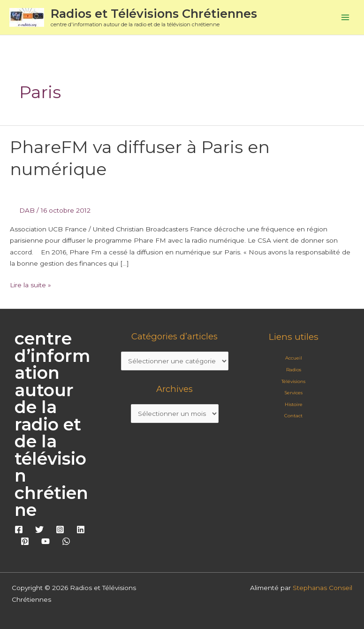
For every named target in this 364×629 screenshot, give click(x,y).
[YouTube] (45, 541)
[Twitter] (39, 529)
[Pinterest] (25, 541)
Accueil (294, 358)
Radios (294, 370)
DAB (27, 210)
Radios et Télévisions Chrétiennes (154, 13)
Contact (293, 416)
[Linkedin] (81, 529)
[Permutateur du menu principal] (345, 18)
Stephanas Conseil (322, 588)
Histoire (294, 404)
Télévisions (293, 381)
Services (293, 393)
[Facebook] (19, 529)
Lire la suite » (30, 284)
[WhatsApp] (66, 541)
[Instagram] (60, 529)
